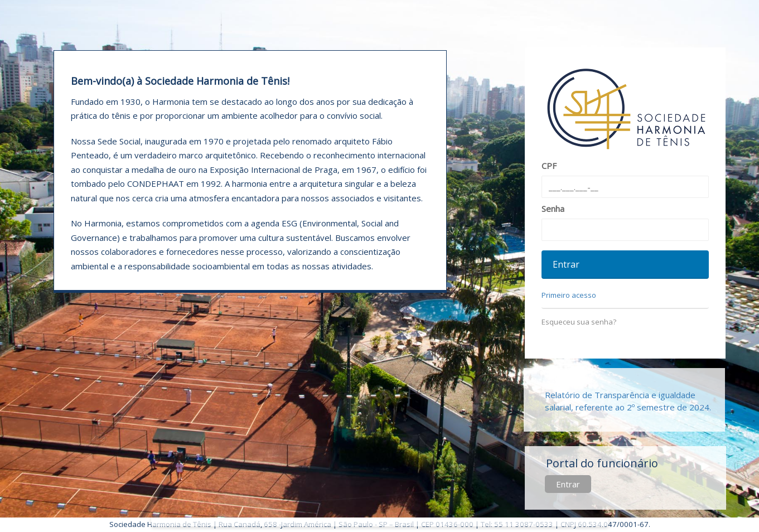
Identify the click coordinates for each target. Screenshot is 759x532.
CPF (549, 166)
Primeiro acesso (569, 295)
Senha (553, 209)
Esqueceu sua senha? (579, 322)
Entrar (568, 484)
